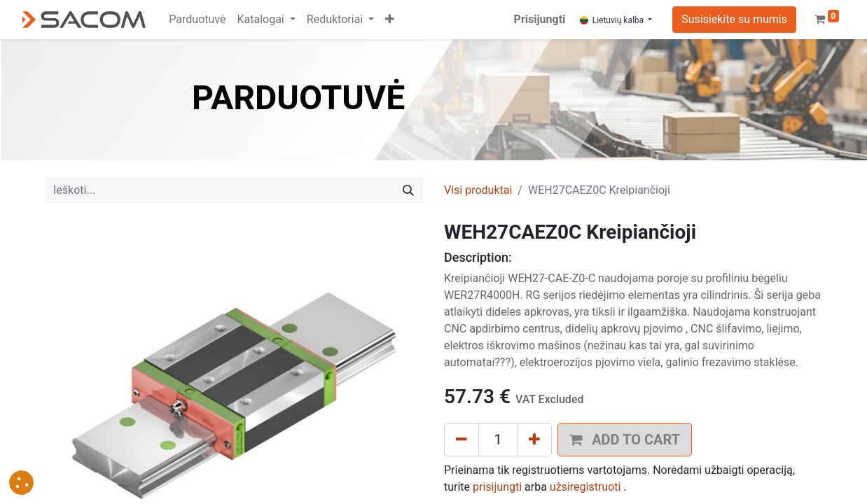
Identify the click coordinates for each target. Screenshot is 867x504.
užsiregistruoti (585, 487)
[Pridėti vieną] (534, 440)
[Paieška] (408, 190)
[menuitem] (197, 20)
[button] (390, 20)
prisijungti (497, 487)
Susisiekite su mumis (734, 19)
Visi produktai (478, 190)
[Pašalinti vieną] (462, 440)
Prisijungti (540, 19)
